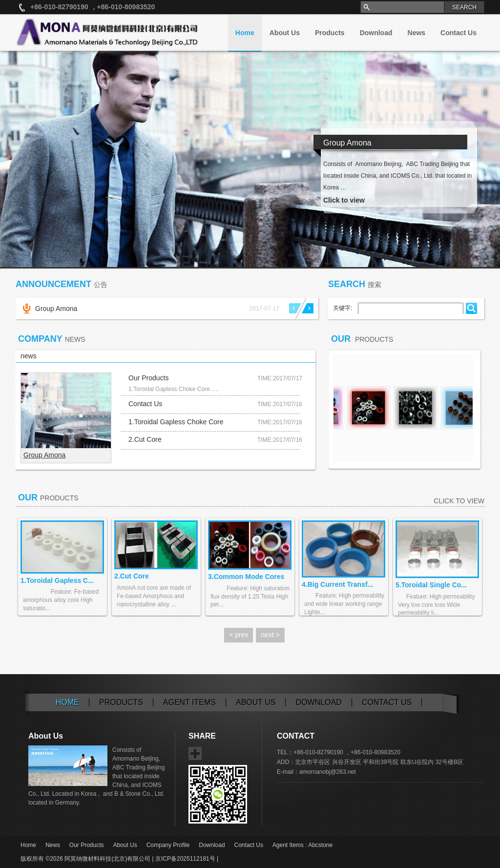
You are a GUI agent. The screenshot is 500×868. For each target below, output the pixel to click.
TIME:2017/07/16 (280, 404)
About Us (285, 33)
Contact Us (458, 33)
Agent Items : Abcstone (302, 845)
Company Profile (168, 845)
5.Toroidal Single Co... (431, 585)
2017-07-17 (264, 309)
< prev (239, 635)
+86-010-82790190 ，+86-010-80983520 (93, 7)
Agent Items (189, 702)
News (417, 33)
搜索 (375, 285)
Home (245, 33)
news (29, 356)
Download (376, 33)
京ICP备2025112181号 (185, 859)
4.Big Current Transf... (337, 584)
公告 (101, 285)
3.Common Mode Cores (246, 577)
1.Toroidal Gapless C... (57, 580)
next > (270, 635)
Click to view (459, 501)
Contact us (387, 702)
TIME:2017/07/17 (280, 378)
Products (330, 33)
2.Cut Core (145, 439)
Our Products (148, 378)
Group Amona (56, 309)
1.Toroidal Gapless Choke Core (176, 422)
